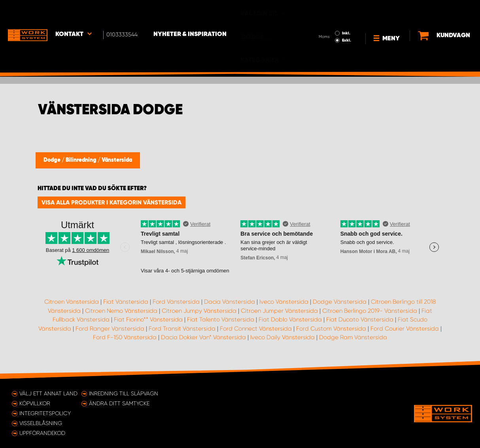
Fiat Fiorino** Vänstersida (148, 319)
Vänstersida (117, 160)
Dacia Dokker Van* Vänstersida (203, 337)
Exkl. (324, 18)
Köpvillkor (35, 403)
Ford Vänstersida (176, 302)
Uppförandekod (42, 433)
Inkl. (323, 11)
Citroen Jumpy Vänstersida (199, 311)
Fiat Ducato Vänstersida (360, 319)
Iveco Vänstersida (284, 302)
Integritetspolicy (45, 413)
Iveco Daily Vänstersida (283, 337)
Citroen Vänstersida (72, 302)
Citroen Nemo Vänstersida (121, 311)
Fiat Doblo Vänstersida (290, 319)
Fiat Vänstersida (126, 302)
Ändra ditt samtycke (119, 403)
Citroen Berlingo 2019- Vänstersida (370, 311)
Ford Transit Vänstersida (182, 329)
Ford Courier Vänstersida (405, 329)
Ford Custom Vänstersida (331, 329)
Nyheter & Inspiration (190, 12)
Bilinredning (82, 160)
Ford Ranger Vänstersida (110, 329)
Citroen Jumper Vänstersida (279, 311)
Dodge (53, 160)
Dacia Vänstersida (230, 302)
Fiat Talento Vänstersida (221, 319)
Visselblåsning (41, 423)
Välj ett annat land (48, 393)
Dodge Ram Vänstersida (353, 337)
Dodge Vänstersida (340, 302)
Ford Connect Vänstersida (256, 329)
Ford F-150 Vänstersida (125, 337)
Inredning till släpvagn (124, 393)
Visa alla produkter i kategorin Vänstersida (111, 202)
